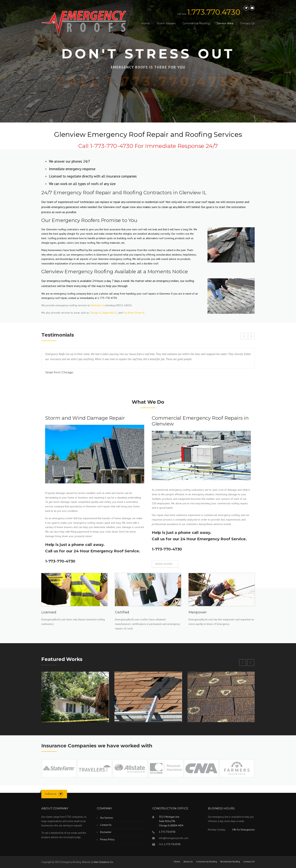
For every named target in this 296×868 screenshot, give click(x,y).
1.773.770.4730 (214, 12)
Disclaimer (106, 832)
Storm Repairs (166, 23)
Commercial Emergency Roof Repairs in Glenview (200, 421)
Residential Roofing (230, 862)
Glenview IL (97, 305)
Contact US (249, 862)
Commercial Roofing (196, 23)
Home (146, 23)
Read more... (165, 564)
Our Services (107, 818)
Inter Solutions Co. (104, 862)
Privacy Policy (107, 839)
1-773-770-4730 (60, 561)
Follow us (51, 794)
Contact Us (247, 23)
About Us (188, 862)
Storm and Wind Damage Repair (85, 418)
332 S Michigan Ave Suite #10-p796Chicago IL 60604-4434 (171, 821)
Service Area (225, 23)
